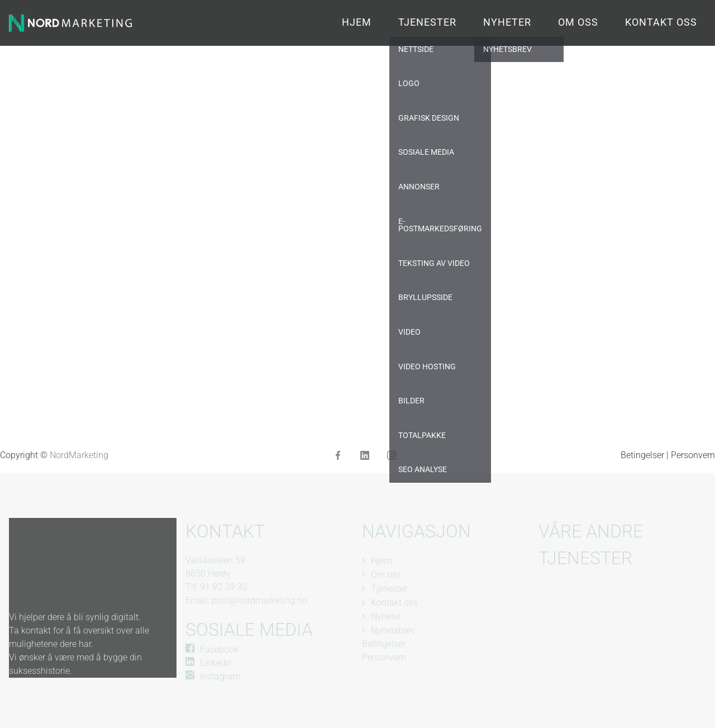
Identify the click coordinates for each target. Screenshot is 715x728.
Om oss (578, 22)
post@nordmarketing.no (259, 600)
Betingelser (643, 455)
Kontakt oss (661, 22)
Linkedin (216, 663)
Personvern (693, 455)
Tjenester (427, 22)
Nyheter (507, 22)
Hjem (357, 22)
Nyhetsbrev (393, 631)
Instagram (220, 676)
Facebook (219, 650)
